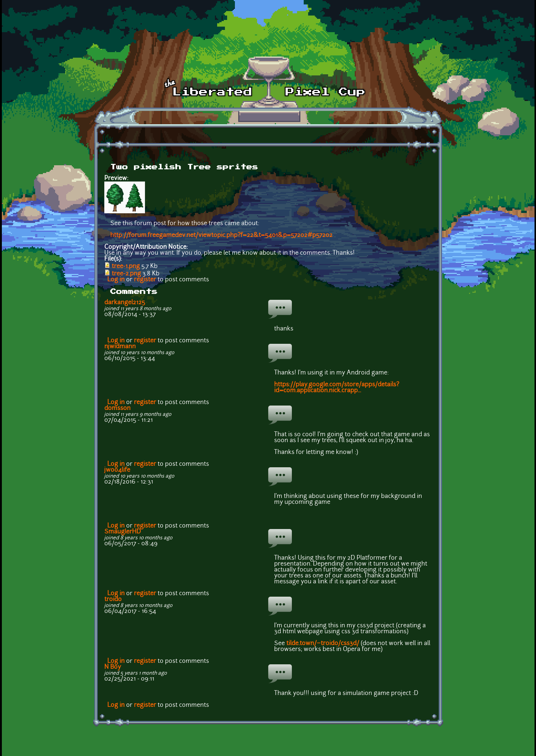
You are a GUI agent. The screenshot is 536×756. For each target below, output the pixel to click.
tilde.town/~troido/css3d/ (323, 644)
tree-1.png (126, 267)
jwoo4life (117, 470)
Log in (116, 280)
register (145, 280)
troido (113, 600)
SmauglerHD (123, 532)
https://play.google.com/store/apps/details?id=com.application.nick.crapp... (337, 388)
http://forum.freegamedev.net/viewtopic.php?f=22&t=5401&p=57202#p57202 (221, 235)
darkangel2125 (125, 303)
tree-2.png (126, 274)
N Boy (113, 667)
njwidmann (120, 347)
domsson (117, 408)
